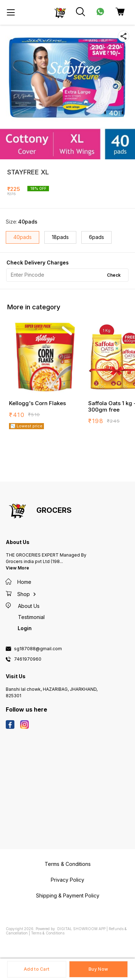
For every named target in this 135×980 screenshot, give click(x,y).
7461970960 (28, 659)
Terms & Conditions (48, 933)
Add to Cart (37, 969)
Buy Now (98, 969)
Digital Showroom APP (81, 929)
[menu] (11, 13)
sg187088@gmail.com (38, 649)
